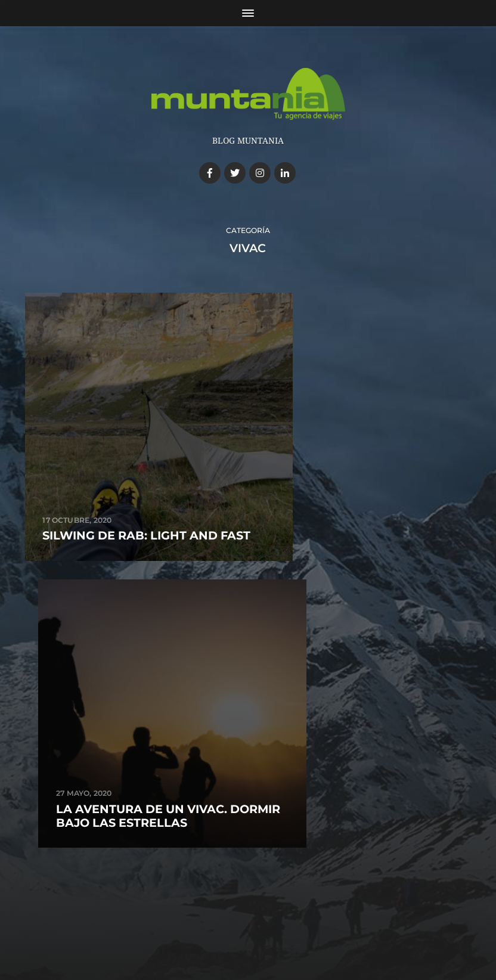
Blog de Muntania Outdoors (268, 905)
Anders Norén (265, 930)
